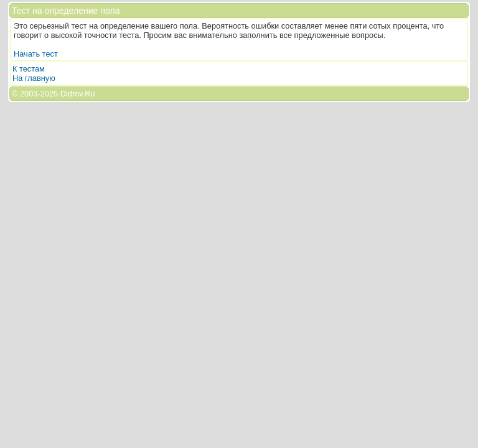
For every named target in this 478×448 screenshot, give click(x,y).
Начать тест (36, 54)
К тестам (29, 69)
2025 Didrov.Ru (68, 94)
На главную (34, 78)
